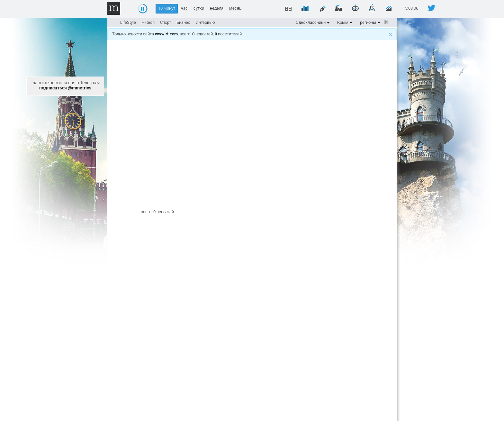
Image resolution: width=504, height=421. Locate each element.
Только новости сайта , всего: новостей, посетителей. (252, 34)
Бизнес (183, 22)
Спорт (166, 22)
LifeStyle (128, 22)
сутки (199, 8)
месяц (235, 8)
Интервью (205, 22)
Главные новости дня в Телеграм (65, 85)
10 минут (167, 8)
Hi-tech (148, 22)
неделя (217, 8)
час (184, 8)
